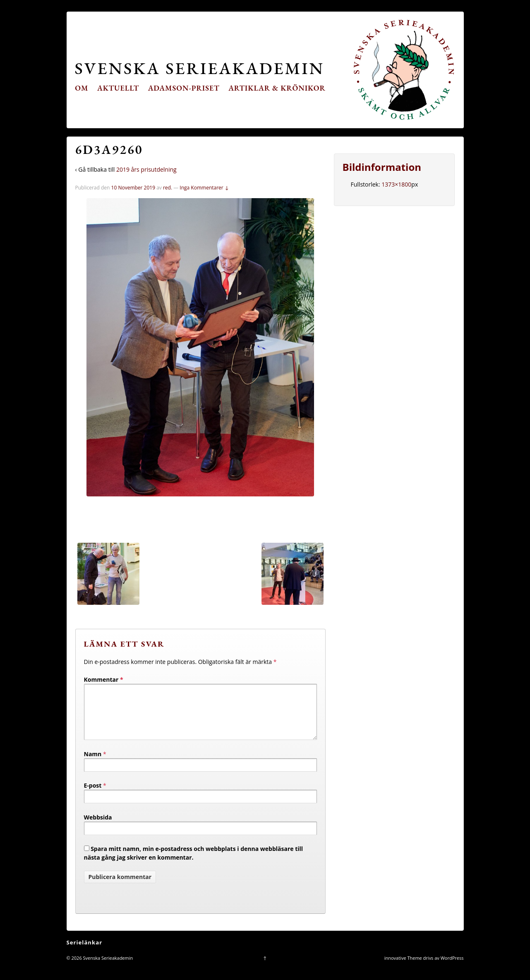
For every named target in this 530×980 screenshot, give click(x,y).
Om (82, 88)
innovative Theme (403, 968)
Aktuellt (118, 88)
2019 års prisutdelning (146, 169)
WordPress (452, 968)
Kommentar (104, 679)
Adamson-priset (184, 88)
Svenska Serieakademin (200, 68)
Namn (93, 764)
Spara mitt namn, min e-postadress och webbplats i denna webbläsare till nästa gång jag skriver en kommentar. (194, 863)
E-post (93, 795)
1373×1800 (396, 184)
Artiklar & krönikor (277, 88)
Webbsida (98, 827)
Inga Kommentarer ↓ (204, 188)
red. (168, 188)
